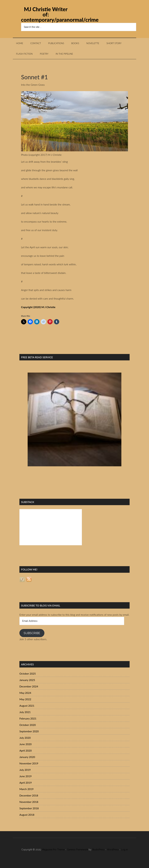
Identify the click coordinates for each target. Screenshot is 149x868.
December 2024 (29, 686)
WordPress (113, 850)
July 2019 (25, 770)
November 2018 (29, 802)
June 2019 (25, 776)
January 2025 (27, 680)
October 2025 (28, 673)
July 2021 (25, 712)
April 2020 (25, 750)
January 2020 (27, 757)
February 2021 (28, 718)
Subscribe (32, 633)
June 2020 (25, 744)
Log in (124, 850)
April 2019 (25, 783)
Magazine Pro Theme (53, 850)
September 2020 (29, 731)
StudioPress (98, 850)
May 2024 (25, 693)
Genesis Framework (77, 850)
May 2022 (25, 699)
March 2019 (26, 789)
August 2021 (27, 706)
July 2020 (25, 738)
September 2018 (29, 808)
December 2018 (29, 795)
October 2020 (28, 725)
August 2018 (27, 815)
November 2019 (29, 763)
